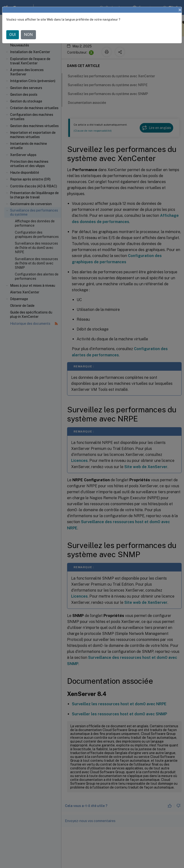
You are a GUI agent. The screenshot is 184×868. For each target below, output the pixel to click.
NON (28, 35)
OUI (13, 35)
